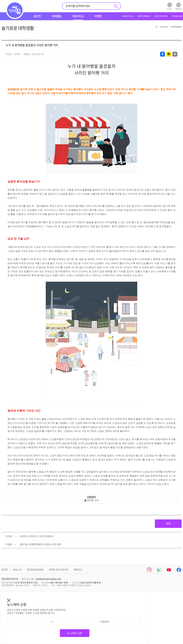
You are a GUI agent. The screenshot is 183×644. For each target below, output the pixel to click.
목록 (168, 524)
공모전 (5, 570)
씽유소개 (17, 570)
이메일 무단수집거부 (58, 570)
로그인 (170, 6)
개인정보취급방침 (35, 570)
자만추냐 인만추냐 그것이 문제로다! (37, 536)
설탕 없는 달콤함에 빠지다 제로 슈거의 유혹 (40, 544)
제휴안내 (78, 570)
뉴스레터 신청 (75, 633)
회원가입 (178, 6)
